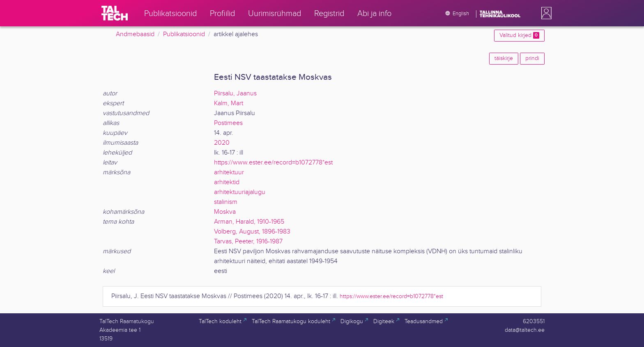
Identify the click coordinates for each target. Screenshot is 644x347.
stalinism (226, 202)
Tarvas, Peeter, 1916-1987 (248, 242)
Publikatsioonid (184, 34)
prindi (532, 58)
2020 (222, 143)
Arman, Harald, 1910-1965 (249, 222)
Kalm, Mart (229, 103)
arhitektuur (229, 172)
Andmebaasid (135, 34)
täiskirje (504, 58)
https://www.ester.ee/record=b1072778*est (273, 163)
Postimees (228, 123)
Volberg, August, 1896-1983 (252, 232)
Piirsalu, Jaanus (235, 94)
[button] (545, 13)
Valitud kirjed (519, 35)
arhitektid (227, 182)
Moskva (225, 212)
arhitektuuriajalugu (240, 192)
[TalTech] (115, 13)
